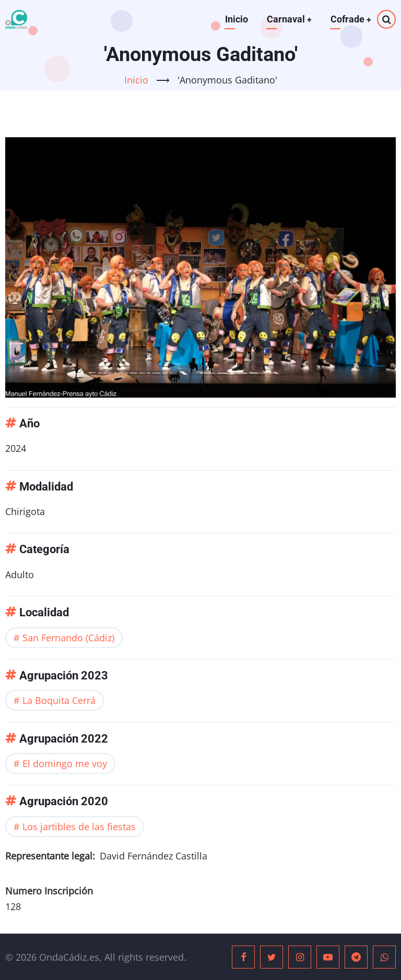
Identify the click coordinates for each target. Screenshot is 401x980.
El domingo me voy (65, 763)
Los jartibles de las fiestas (79, 827)
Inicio (235, 19)
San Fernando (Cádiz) (68, 638)
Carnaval (288, 19)
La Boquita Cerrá (59, 700)
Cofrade (351, 19)
